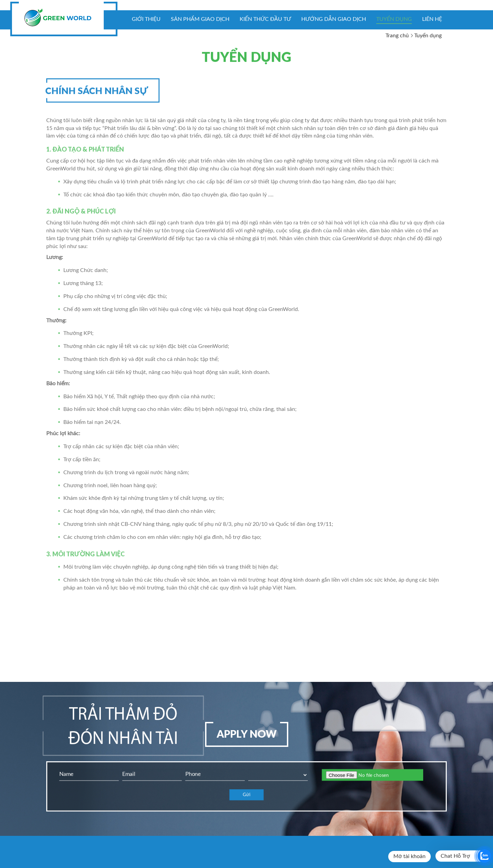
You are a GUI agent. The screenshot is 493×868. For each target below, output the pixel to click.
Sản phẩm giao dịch (200, 19)
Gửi (246, 795)
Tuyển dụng (394, 19)
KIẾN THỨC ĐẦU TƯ (265, 19)
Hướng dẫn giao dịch (334, 19)
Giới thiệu (146, 19)
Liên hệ (432, 19)
